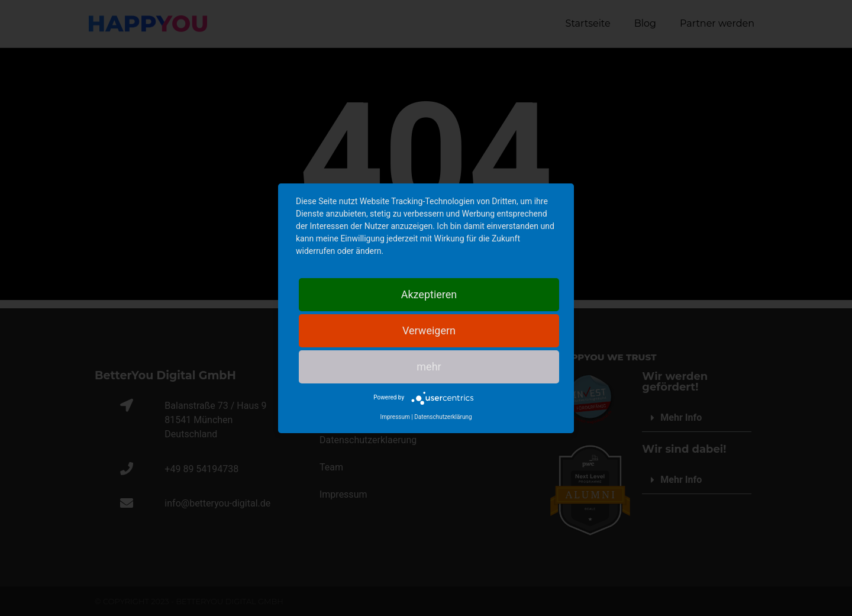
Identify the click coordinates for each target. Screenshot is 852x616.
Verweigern (429, 330)
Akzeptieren (429, 294)
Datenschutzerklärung (443, 417)
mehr (429, 367)
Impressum (395, 417)
